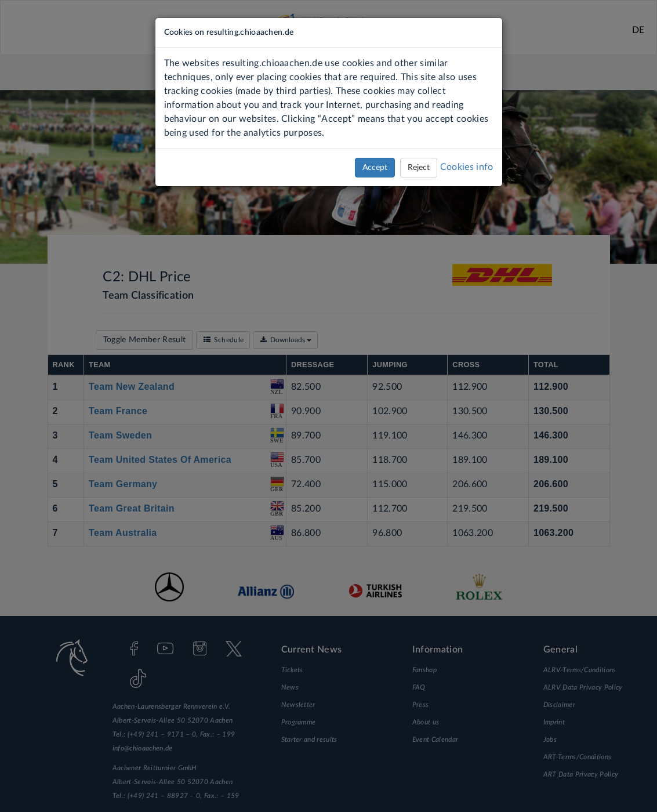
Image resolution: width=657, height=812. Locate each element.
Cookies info (467, 167)
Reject (419, 168)
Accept (375, 168)
